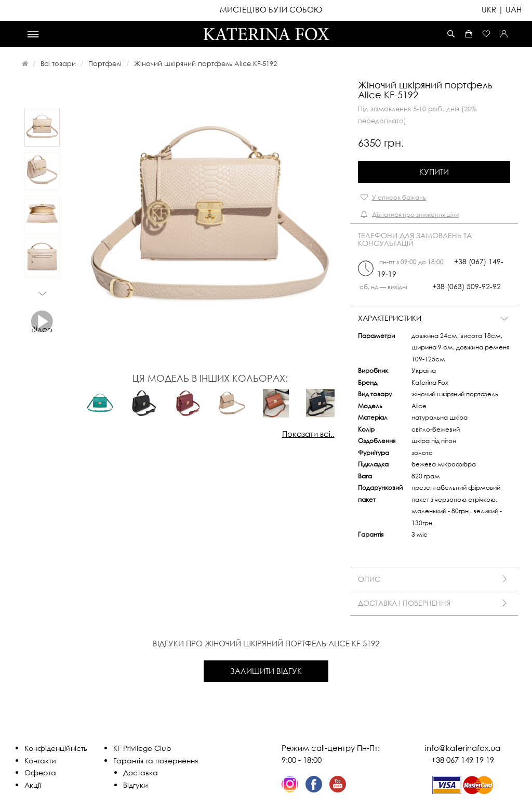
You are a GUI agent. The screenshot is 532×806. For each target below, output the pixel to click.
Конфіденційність (56, 748)
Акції (33, 785)
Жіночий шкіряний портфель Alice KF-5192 (205, 63)
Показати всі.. (308, 434)
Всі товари (58, 63)
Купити (434, 172)
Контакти (40, 760)
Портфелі (105, 63)
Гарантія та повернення (156, 760)
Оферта (40, 772)
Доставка (141, 772)
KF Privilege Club (142, 748)
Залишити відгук (266, 671)
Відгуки (136, 785)
